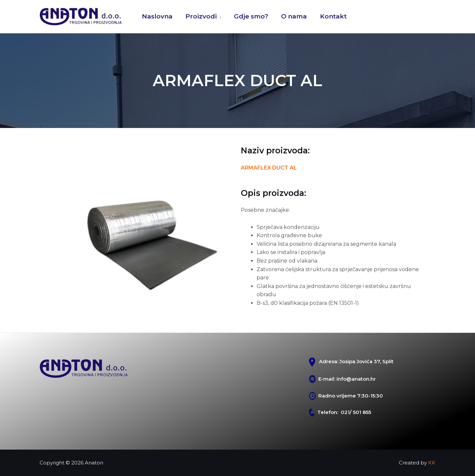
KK (432, 463)
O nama (293, 16)
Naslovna (157, 16)
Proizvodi (200, 16)
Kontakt (331, 16)
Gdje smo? (250, 16)
